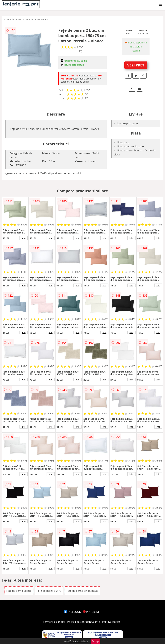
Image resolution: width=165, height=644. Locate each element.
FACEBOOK (72, 612)
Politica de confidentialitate (84, 622)
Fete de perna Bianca (36, 19)
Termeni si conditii (54, 622)
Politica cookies (111, 622)
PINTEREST (91, 612)
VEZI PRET (136, 65)
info (24, 238)
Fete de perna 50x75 (49, 591)
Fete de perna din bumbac (82, 591)
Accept (96, 641)
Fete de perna (14, 19)
